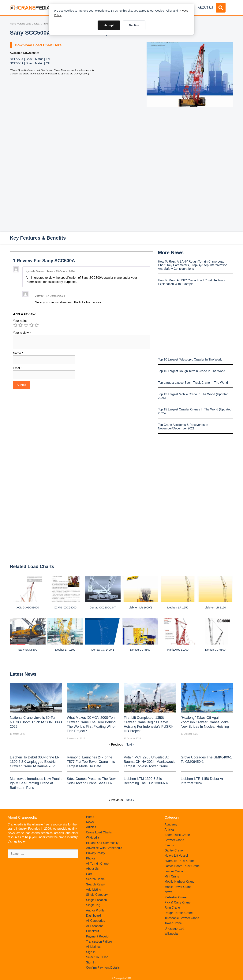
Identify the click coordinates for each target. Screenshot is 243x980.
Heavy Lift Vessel (176, 856)
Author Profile (95, 910)
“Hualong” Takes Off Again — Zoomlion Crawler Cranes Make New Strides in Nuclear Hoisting (205, 722)
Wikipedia (93, 838)
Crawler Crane (174, 840)
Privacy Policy (95, 853)
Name (18, 353)
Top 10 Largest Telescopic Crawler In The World (190, 359)
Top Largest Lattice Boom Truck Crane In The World (193, 383)
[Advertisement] (190, 139)
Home (13, 24)
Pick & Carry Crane (178, 902)
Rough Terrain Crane (179, 913)
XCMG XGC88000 (28, 608)
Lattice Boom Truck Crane (182, 866)
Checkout (92, 931)
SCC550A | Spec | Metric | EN (30, 59)
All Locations (95, 926)
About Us (206, 8)
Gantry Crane (174, 850)
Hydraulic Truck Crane (180, 861)
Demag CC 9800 (215, 650)
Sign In (91, 952)
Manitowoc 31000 (178, 650)
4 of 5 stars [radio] (31, 325)
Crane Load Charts (29, 24)
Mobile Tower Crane (178, 887)
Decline (134, 25)
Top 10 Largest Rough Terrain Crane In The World (192, 371)
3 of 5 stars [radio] (26, 325)
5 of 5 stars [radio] (37, 325)
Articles (91, 827)
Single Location (96, 900)
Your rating (20, 321)
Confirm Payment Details (103, 968)
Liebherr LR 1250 (178, 608)
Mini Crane (172, 876)
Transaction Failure (99, 942)
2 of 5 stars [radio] (21, 325)
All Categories (95, 921)
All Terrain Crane (97, 864)
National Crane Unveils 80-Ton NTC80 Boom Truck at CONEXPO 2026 (36, 722)
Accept (109, 25)
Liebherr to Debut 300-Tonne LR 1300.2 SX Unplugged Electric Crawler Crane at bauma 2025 (35, 762)
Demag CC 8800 (140, 650)
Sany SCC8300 (28, 650)
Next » (130, 744)
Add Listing (93, 890)
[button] (221, 8)
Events (169, 845)
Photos (91, 858)
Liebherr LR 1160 (215, 608)
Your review (22, 333)
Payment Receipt (98, 936)
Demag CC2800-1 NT (103, 608)
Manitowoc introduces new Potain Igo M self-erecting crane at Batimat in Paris (36, 783)
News (90, 822)
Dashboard (93, 916)
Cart (89, 874)
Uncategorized (174, 928)
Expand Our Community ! (103, 843)
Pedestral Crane (176, 897)
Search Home (95, 879)
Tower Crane (173, 923)
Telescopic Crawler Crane (182, 918)
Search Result (96, 884)
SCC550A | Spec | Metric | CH (30, 63)
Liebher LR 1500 (65, 650)
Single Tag (93, 905)
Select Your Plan (97, 957)
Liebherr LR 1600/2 (140, 608)
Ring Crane (172, 908)
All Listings (93, 947)
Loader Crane (174, 871)
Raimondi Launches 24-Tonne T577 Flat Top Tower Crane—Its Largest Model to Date (91, 762)
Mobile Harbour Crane (179, 882)
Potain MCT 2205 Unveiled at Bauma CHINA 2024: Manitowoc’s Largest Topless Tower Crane (150, 762)
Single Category (97, 895)
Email (18, 368)
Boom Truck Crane (177, 835)
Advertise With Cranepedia (104, 848)
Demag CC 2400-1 (103, 650)
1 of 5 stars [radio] (15, 325)
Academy (171, 824)
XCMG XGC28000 (65, 608)
